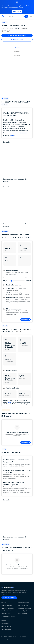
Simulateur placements (25, 608)
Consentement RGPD (20, 639)
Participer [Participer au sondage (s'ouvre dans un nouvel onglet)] (17, 11)
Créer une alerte (17, 40)
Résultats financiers (7, 611)
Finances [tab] (17, 55)
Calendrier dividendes (8, 608)
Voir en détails (25, 319)
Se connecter (5, 624)
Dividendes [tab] (17, 51)
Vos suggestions (6, 629)
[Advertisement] (17, 77)
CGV (12, 639)
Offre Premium (23, 614)
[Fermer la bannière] (32, 7)
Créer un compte (6, 626)
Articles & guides (23, 611)
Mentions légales (6, 639)
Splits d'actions (6, 614)
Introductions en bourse (8, 616)
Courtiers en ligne (23, 606)
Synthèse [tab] (17, 47)
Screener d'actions (7, 606)
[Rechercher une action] (14, 16)
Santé (10, 31)
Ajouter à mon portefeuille (17, 35)
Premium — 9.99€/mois (9, 598)
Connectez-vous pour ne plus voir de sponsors (15, 180)
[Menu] (31, 16)
